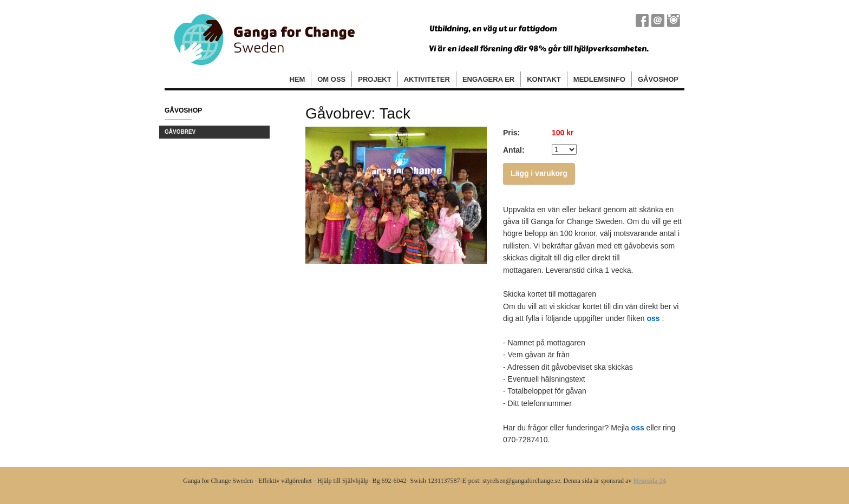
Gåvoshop (658, 79)
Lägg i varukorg (539, 173)
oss (653, 318)
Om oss (331, 79)
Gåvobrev (180, 132)
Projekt (374, 79)
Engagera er (488, 79)
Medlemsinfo (599, 79)
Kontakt (544, 79)
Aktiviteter (427, 79)
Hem (297, 79)
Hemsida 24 (649, 481)
